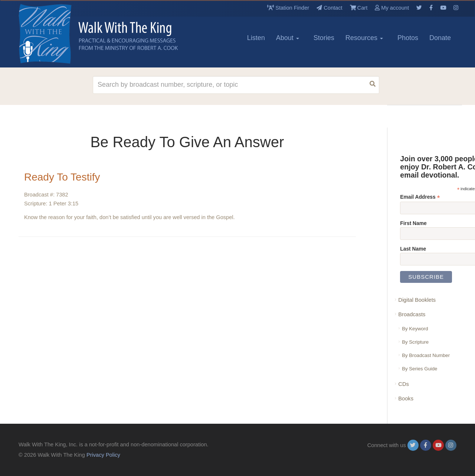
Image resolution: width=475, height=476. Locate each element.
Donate (440, 38)
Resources (364, 38)
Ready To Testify (62, 177)
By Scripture (415, 342)
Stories (324, 38)
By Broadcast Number (426, 355)
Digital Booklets (417, 300)
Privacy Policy (103, 455)
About (288, 38)
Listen (256, 38)
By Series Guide (420, 369)
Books (406, 399)
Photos (408, 38)
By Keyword (415, 329)
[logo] (52, 34)
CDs (403, 384)
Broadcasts (412, 314)
